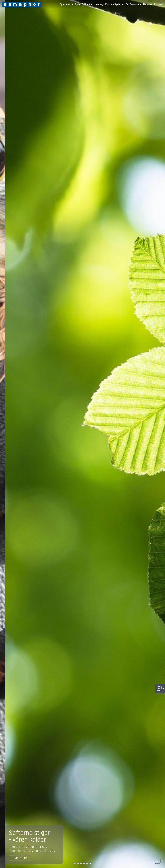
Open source (66, 4)
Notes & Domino (84, 4)
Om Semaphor (133, 4)
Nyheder (148, 4)
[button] (158, 861)
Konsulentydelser (114, 4)
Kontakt (159, 4)
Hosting (99, 4)
